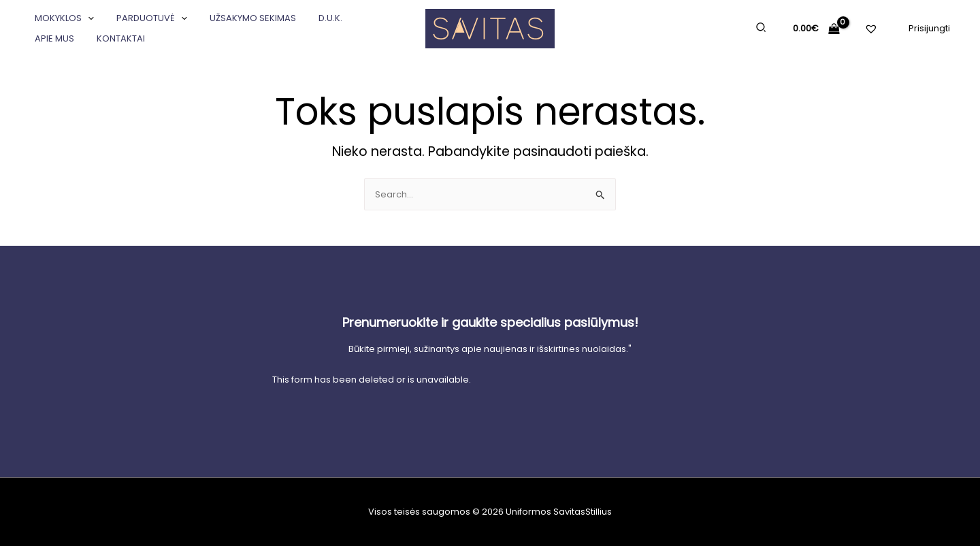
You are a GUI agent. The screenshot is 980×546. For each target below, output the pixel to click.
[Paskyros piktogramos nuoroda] (929, 28)
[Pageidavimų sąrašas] (873, 36)
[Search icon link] (762, 29)
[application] (86, 18)
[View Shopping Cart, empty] (816, 28)
